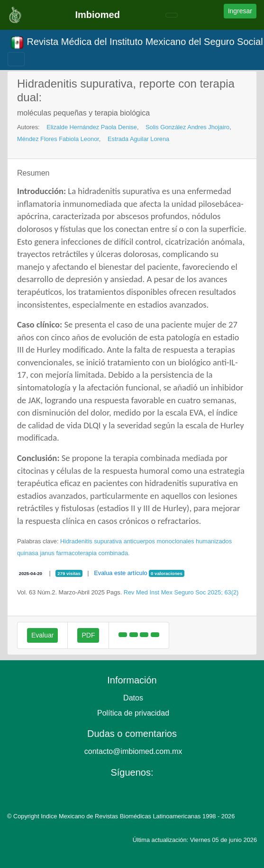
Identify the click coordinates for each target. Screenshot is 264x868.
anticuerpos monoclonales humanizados (178, 541)
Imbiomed (97, 15)
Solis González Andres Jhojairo (187, 127)
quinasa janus (36, 553)
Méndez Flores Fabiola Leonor (58, 139)
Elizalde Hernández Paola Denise (92, 127)
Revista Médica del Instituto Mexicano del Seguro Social (137, 43)
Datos (133, 698)
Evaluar (42, 635)
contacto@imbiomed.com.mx (133, 751)
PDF (88, 635)
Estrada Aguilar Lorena (138, 139)
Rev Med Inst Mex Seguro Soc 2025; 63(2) (181, 592)
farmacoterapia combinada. (93, 553)
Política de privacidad (133, 713)
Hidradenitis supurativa (91, 541)
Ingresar (240, 11)
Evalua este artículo (120, 573)
